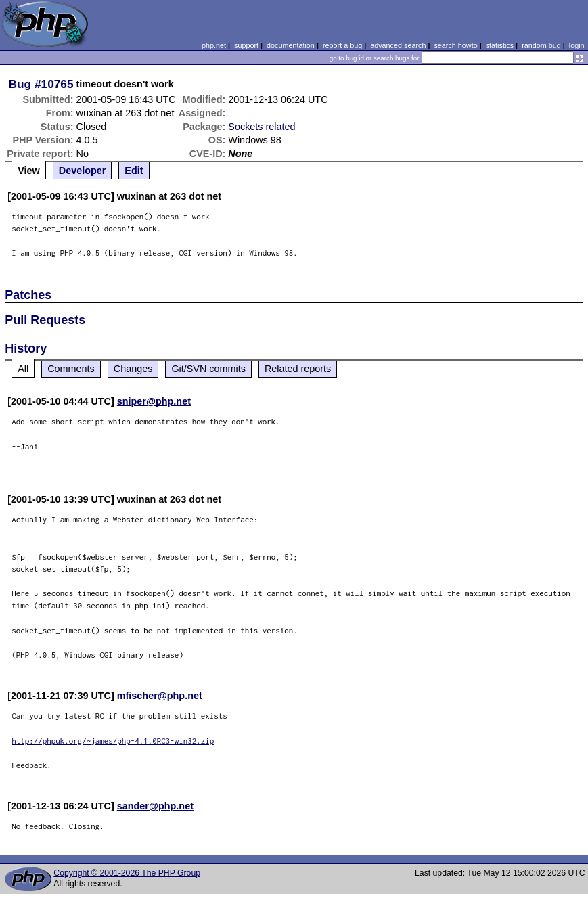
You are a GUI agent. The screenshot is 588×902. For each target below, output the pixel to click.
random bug (541, 45)
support (246, 45)
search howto (455, 45)
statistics (500, 45)
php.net (214, 45)
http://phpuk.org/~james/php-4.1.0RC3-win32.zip (113, 741)
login (577, 45)
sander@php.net (155, 806)
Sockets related (262, 127)
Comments (71, 369)
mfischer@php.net (160, 696)
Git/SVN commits (208, 369)
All (23, 369)
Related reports (298, 369)
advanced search (398, 45)
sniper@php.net (154, 401)
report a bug (342, 45)
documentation (291, 45)
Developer (83, 171)
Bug (20, 84)
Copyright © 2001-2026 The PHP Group (127, 873)
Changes (133, 369)
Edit (134, 171)
